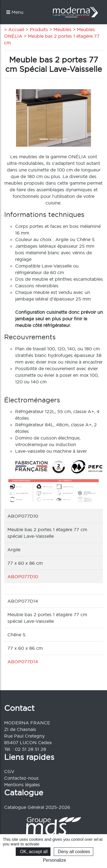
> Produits (36, 29)
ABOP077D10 (23, 577)
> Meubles (60, 29)
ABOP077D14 (23, 662)
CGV (9, 771)
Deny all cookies (73, 852)
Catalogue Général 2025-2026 (37, 807)
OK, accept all (33, 852)
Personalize (55, 860)
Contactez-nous (21, 778)
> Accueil (14, 29)
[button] (12, 118)
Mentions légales (22, 785)
